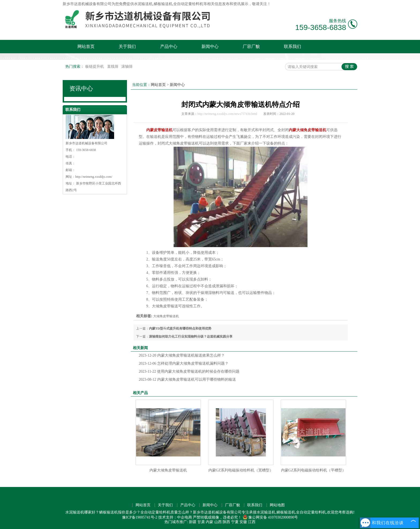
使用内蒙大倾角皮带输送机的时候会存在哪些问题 (189, 371)
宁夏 (235, 522)
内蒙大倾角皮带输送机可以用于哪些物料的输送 (187, 379)
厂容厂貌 (251, 46)
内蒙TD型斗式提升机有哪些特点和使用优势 (180, 328)
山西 (218, 522)
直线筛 (113, 67)
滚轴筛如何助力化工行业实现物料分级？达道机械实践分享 (191, 337)
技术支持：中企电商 (175, 517)
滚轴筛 (127, 67)
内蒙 (209, 522)
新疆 (193, 522)
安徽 (243, 522)
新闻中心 (210, 46)
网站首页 (86, 46)
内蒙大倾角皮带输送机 (168, 470)
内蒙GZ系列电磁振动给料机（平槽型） (314, 470)
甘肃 (201, 522)
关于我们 (127, 46)
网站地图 (277, 505)
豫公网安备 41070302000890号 (270, 517)
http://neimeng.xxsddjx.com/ (94, 177)
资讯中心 (81, 88)
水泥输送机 (143, 4)
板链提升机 (95, 67)
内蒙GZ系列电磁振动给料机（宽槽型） (241, 470)
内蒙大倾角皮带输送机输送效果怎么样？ (182, 355)
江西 (252, 522)
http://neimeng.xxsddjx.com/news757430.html (227, 114)
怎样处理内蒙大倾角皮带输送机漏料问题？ (184, 363)
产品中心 (169, 46)
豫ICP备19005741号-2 (140, 517)
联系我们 (292, 46)
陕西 (226, 522)
